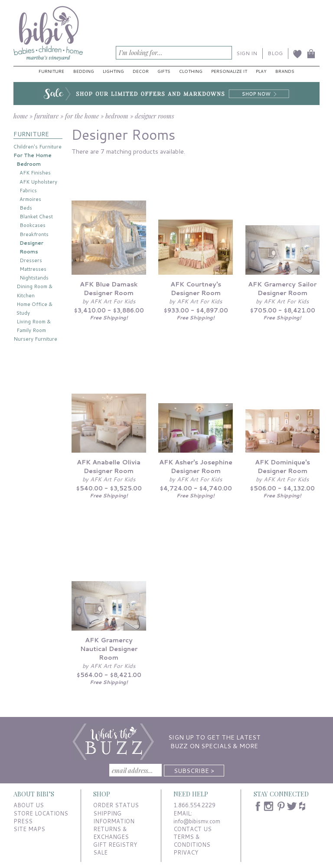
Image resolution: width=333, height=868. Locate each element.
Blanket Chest (36, 216)
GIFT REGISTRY (115, 845)
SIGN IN (247, 53)
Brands (285, 71)
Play (261, 71)
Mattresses (33, 269)
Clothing (191, 71)
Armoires (30, 199)
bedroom (117, 116)
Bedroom (29, 164)
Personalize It (229, 71)
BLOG (275, 53)
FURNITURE (31, 134)
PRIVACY (186, 852)
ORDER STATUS (116, 805)
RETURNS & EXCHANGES (111, 833)
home (21, 116)
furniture (46, 116)
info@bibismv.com (197, 821)
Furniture (51, 71)
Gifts (164, 71)
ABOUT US (29, 805)
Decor (141, 71)
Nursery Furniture (35, 339)
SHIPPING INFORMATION (114, 817)
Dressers (31, 260)
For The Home (33, 155)
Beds (26, 208)
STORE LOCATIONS (41, 813)
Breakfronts (34, 234)
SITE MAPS (29, 829)
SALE (100, 852)
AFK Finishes (35, 173)
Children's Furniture (38, 146)
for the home (82, 116)
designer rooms (154, 116)
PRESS (23, 821)
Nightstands (34, 278)
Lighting (113, 71)
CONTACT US (193, 829)
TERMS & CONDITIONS (192, 841)
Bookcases (33, 225)
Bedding (84, 71)
